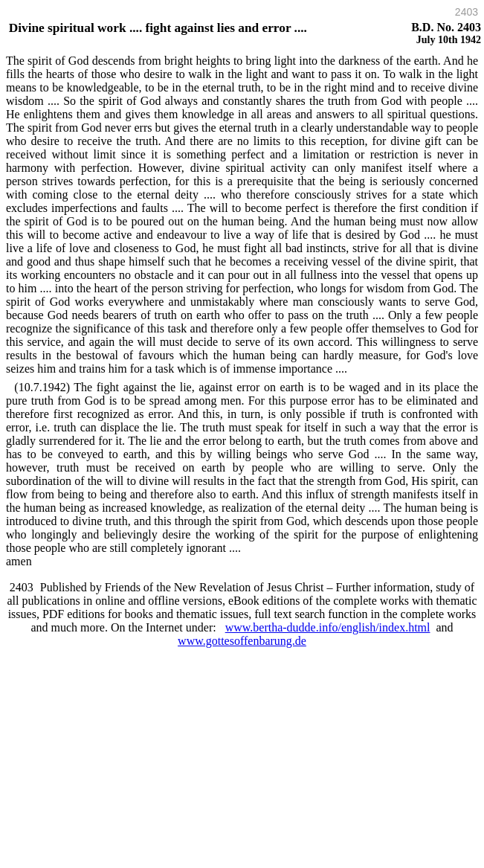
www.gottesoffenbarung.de (242, 641)
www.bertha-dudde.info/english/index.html (328, 627)
